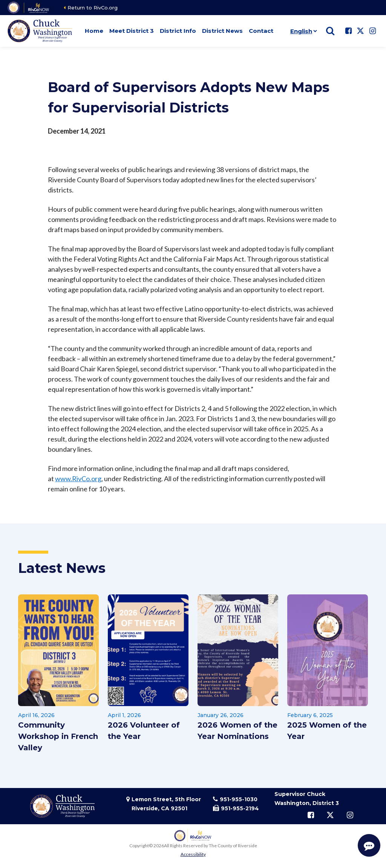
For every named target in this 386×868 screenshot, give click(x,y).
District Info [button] (178, 31)
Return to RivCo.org (93, 8)
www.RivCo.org (78, 479)
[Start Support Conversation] (369, 845)
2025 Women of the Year (327, 731)
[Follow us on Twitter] (360, 31)
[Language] (302, 31)
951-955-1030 (239, 799)
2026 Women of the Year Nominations (237, 731)
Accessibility (193, 854)
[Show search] (330, 31)
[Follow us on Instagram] (372, 31)
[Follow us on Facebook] (348, 31)
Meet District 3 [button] (132, 31)
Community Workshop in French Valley (58, 736)
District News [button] (222, 31)
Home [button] (94, 31)
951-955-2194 (240, 808)
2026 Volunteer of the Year (144, 731)
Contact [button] (261, 31)
